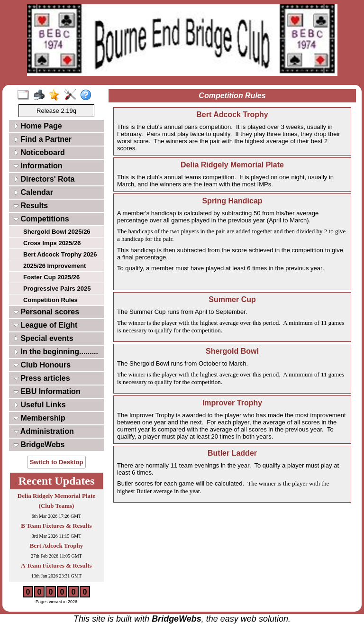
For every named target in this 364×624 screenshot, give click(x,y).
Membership (40, 418)
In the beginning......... (56, 352)
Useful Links (40, 405)
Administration (44, 431)
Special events (44, 338)
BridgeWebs (39, 445)
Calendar (33, 192)
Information (38, 166)
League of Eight (45, 325)
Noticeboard (39, 152)
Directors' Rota (44, 179)
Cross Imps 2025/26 (52, 243)
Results (31, 206)
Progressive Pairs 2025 (57, 289)
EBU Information (47, 391)
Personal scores (46, 312)
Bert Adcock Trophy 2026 (60, 254)
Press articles (42, 378)
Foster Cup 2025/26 (51, 277)
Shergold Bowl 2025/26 (57, 232)
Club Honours (42, 365)
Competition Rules (50, 300)
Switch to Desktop (57, 462)
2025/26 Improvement (55, 266)
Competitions (41, 219)
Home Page (38, 126)
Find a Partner (43, 139)
